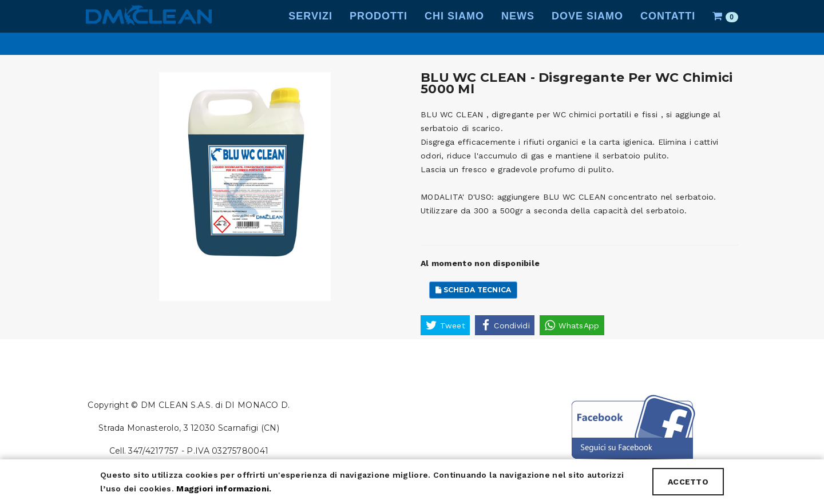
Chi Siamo (454, 29)
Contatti (668, 29)
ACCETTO (688, 482)
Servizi (310, 29)
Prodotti (379, 29)
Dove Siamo (587, 29)
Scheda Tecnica (473, 290)
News (518, 29)
